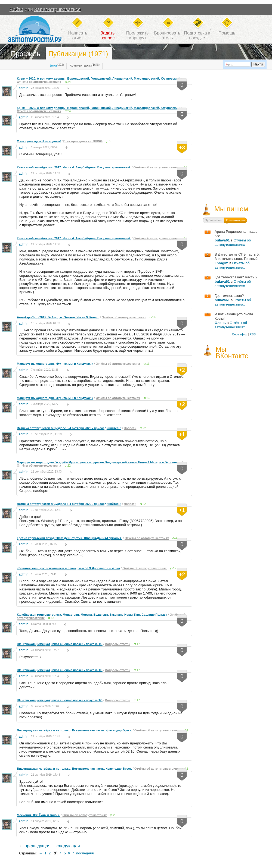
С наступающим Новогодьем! (39, 141)
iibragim (222, 263)
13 (148, 364)
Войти (16, 10)
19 (154, 317)
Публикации (213, 220)
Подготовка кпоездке (197, 35)
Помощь (227, 33)
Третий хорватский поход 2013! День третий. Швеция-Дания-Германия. (69, 538)
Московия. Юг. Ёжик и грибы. (38, 815)
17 (138, 644)
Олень (220, 323)
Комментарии (81, 65)
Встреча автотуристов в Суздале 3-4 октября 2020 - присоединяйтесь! (69, 428)
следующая (68, 846)
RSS (253, 334)
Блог (54, 65)
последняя (85, 853)
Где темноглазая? (229, 296)
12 (175, 568)
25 (115, 815)
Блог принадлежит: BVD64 (83, 141)
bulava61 (222, 240)
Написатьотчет (78, 35)
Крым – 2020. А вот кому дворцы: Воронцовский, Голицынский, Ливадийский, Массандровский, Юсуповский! (99, 78)
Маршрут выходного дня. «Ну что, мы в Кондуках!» (55, 364)
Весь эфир (240, 334)
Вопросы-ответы (118, 644)
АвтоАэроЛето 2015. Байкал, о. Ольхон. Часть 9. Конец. (58, 317)
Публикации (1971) (78, 54)
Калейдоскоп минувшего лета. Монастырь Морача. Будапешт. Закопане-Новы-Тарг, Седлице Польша (92, 615)
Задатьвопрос (107, 35)
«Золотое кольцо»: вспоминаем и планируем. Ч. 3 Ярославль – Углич (68, 568)
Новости (130, 428)
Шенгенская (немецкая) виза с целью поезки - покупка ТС (60, 644)
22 (144, 428)
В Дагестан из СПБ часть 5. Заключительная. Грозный (237, 257)
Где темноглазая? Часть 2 (236, 277)
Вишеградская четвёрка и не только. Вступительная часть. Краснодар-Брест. (74, 730)
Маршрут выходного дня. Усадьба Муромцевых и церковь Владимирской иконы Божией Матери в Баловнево (99, 462)
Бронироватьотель (167, 35)
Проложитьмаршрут (137, 35)
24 (69, 82)
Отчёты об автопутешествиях (39, 82)
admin (24, 88)
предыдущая (37, 846)
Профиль (26, 54)
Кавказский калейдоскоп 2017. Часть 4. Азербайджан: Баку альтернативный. (74, 167)
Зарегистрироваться (57, 10)
